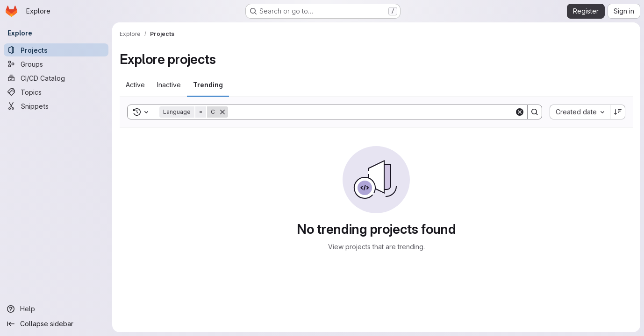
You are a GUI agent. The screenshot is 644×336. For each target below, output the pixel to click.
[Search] (371, 112)
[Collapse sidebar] (56, 324)
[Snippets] (56, 106)
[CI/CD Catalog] (56, 78)
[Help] (56, 309)
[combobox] (580, 112)
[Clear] (520, 112)
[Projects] (56, 50)
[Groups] (56, 64)
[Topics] (56, 92)
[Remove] (222, 112)
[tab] (135, 85)
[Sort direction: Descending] (618, 112)
